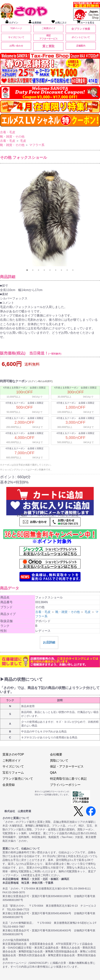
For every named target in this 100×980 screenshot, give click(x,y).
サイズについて (16, 37)
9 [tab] (73, 270)
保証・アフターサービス (67, 766)
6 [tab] (56, 270)
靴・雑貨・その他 (12, 137)
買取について (59, 761)
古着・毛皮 (8, 132)
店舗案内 (81, 46)
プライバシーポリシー (65, 785)
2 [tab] (33, 270)
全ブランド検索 (81, 29)
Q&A (53, 773)
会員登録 (9, 785)
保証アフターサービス (48, 37)
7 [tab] (61, 270)
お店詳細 (49, 642)
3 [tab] (39, 270)
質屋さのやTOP (13, 754)
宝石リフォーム (13, 773)
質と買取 (48, 46)
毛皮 (23, 141)
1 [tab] (27, 270)
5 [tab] (50, 270)
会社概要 (56, 754)
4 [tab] (44, 270)
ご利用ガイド (48, 28)
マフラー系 (37, 145)
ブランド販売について (18, 779)
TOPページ (16, 28)
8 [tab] (67, 270)
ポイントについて (81, 37)
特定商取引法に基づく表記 (68, 779)
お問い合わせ (16, 46)
